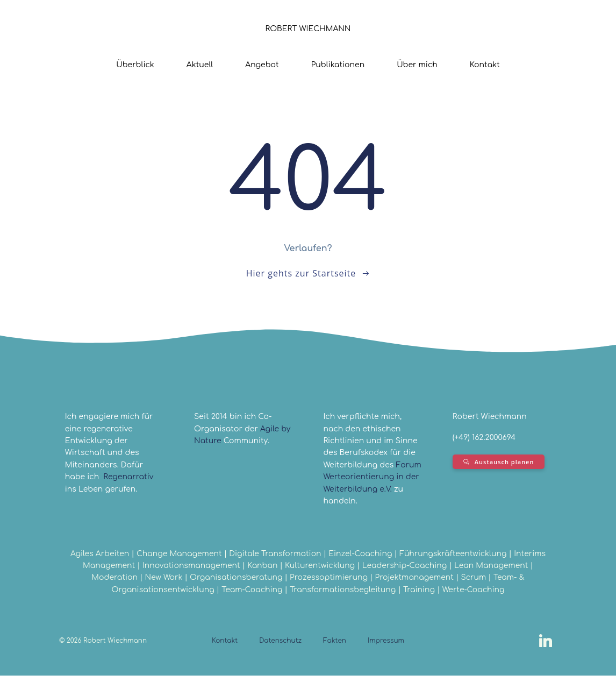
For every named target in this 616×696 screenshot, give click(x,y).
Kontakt (485, 64)
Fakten (335, 661)
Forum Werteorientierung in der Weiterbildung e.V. (372, 494)
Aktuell (200, 64)
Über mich (417, 64)
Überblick (135, 64)
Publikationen (338, 64)
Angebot (262, 64)
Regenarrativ (130, 482)
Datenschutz (280, 661)
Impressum (386, 661)
